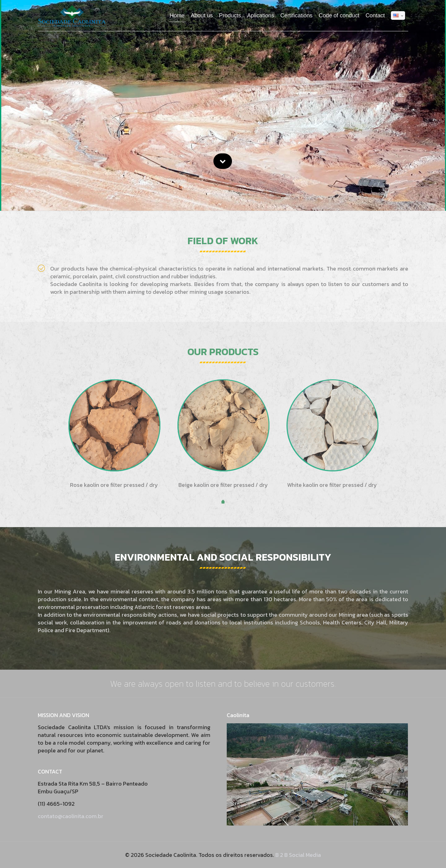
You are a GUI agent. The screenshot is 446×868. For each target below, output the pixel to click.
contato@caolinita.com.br (71, 816)
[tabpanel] (114, 435)
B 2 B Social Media (298, 855)
